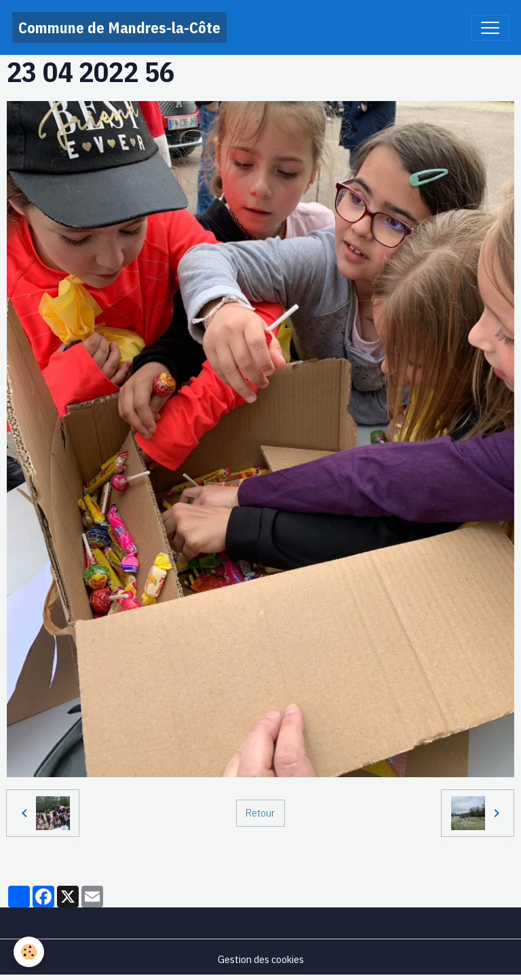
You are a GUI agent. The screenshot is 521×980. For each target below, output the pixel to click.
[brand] (119, 27)
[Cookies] (29, 952)
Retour (260, 812)
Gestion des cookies (261, 959)
